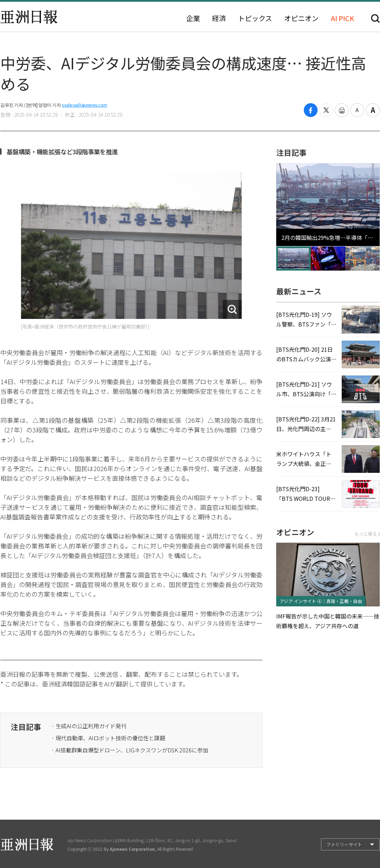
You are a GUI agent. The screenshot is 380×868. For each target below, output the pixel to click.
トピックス (255, 18)
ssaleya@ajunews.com (84, 105)
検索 (375, 18)
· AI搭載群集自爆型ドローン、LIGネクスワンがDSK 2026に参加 (130, 750)
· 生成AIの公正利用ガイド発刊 (89, 726)
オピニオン (301, 18)
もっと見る (367, 534)
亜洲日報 (29, 17)
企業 (193, 18)
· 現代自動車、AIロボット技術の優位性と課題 (108, 738)
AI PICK (342, 18)
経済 (219, 18)
